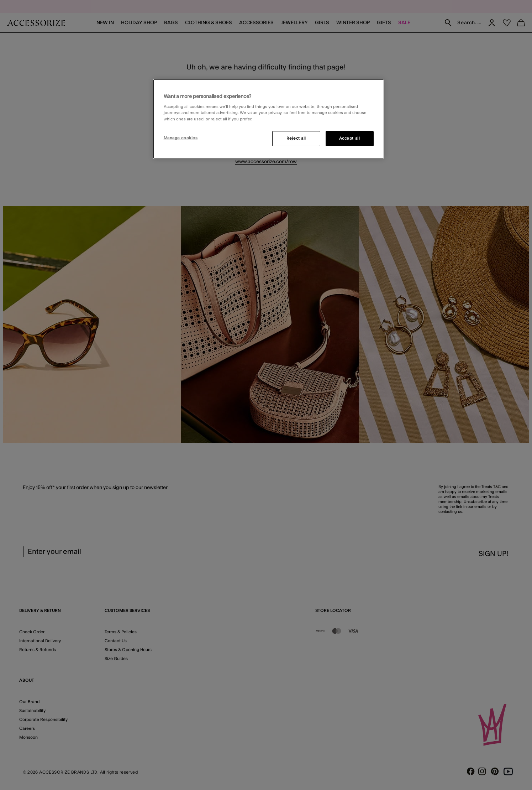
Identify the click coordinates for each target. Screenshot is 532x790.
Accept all (350, 138)
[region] (269, 119)
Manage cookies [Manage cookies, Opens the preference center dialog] (181, 138)
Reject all (296, 138)
